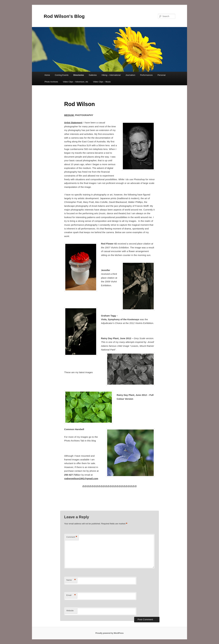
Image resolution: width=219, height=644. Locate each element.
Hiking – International (111, 75)
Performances (146, 75)
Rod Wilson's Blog (64, 16)
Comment (72, 537)
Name (71, 580)
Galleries (93, 75)
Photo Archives (51, 82)
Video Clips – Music (102, 82)
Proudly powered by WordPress (109, 633)
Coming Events (62, 75)
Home (47, 75)
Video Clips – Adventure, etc (75, 82)
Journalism (130, 75)
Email (71, 595)
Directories (79, 75)
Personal (162, 75)
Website (70, 611)
